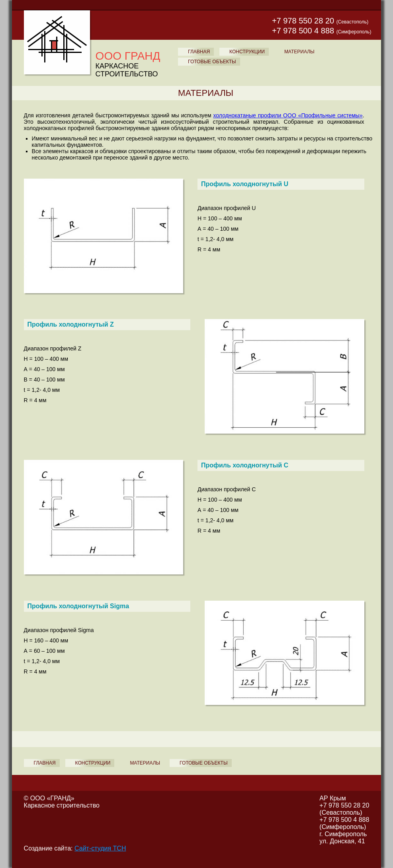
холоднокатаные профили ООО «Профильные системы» (288, 115)
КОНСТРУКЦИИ (247, 52)
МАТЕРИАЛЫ (299, 52)
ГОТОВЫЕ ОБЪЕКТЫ (212, 62)
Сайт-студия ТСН (100, 848)
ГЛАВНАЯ (199, 52)
